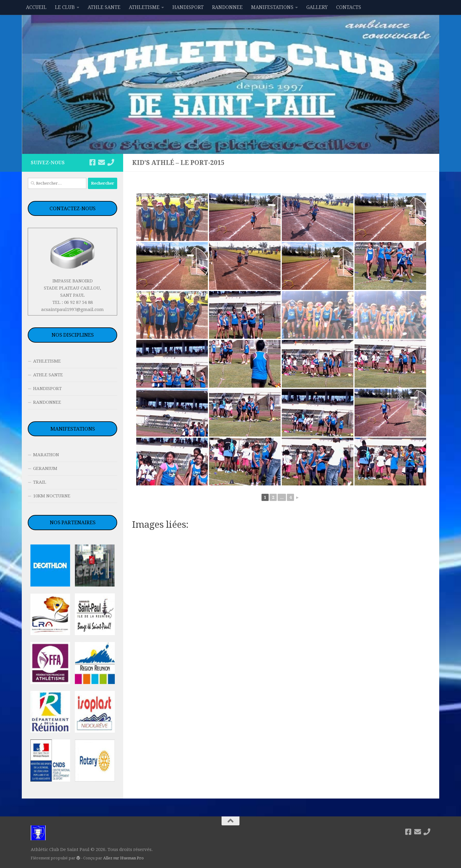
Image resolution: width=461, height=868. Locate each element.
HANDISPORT (188, 7)
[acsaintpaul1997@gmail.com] (102, 162)
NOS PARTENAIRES (73, 522)
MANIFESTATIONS (272, 7)
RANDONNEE (227, 7)
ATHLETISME (144, 7)
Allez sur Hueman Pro (123, 858)
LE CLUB (65, 7)
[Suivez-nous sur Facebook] (92, 162)
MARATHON (46, 455)
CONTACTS (349, 7)
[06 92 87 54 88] (111, 162)
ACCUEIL (36, 7)
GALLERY (317, 7)
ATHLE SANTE (104, 7)
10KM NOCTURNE (52, 496)
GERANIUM (45, 468)
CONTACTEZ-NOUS (72, 208)
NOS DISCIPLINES (73, 335)
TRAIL (40, 482)
